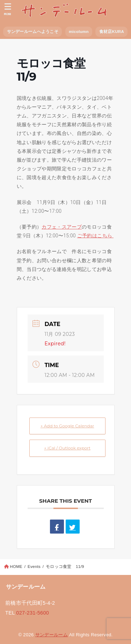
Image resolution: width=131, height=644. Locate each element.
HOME (16, 567)
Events (34, 567)
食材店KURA (112, 32)
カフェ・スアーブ (62, 227)
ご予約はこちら (95, 236)
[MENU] (8, 9)
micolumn (79, 32)
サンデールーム (52, 635)
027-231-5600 (32, 613)
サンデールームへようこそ (33, 32)
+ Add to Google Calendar (67, 426)
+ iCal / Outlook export (67, 448)
